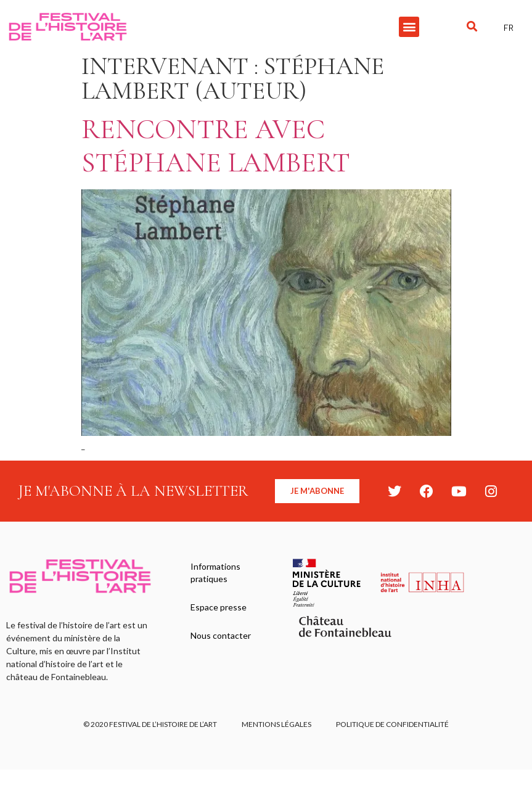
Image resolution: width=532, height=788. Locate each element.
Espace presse (219, 607)
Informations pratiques (215, 573)
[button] (409, 27)
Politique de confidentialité (392, 724)
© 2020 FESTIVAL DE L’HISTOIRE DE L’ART (150, 724)
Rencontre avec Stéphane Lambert (216, 146)
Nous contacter (221, 635)
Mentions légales (276, 724)
